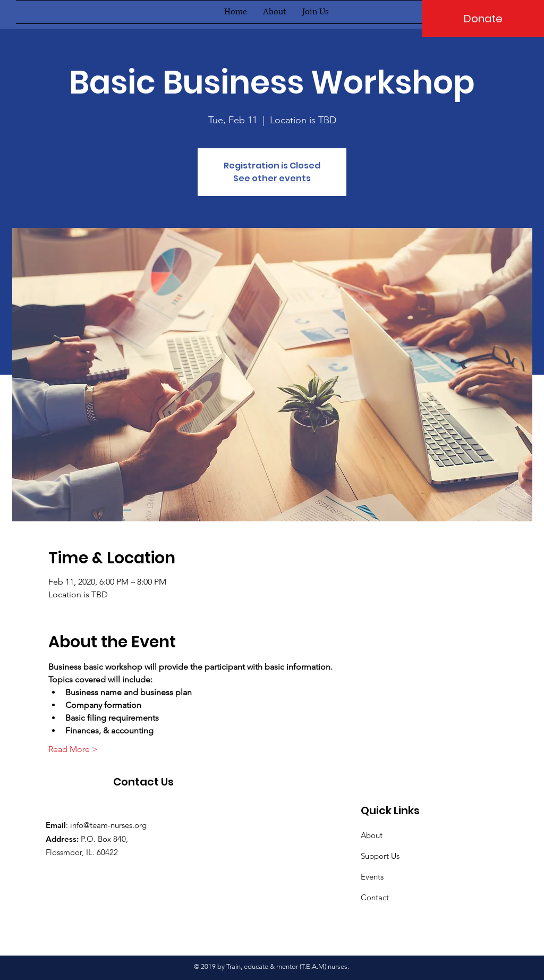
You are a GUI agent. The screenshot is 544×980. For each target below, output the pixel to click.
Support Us (380, 856)
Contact (375, 897)
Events (372, 877)
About (372, 835)
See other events (272, 178)
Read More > (73, 749)
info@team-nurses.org (108, 825)
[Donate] (483, 19)
